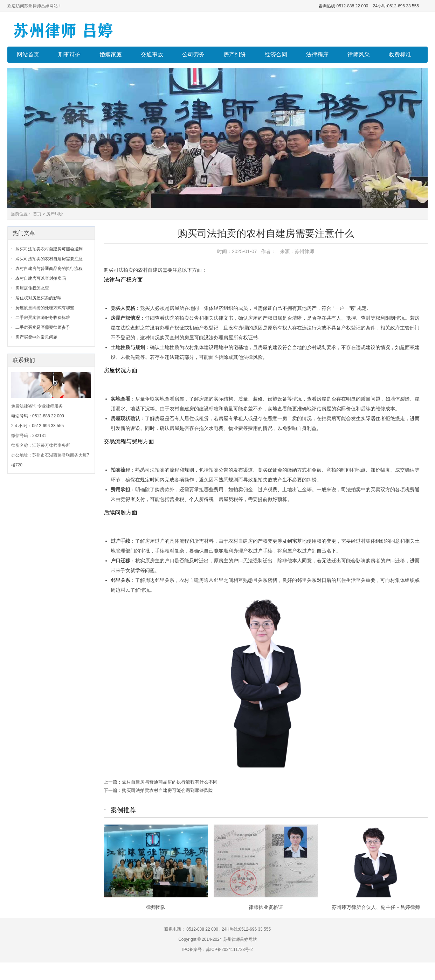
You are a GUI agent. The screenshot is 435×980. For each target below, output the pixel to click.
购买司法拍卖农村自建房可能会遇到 (49, 249)
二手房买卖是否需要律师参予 (43, 327)
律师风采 (359, 54)
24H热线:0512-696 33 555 (246, 929)
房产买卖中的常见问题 (36, 337)
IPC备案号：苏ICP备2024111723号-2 (217, 950)
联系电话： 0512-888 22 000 (192, 929)
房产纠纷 (235, 54)
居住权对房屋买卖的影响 (39, 298)
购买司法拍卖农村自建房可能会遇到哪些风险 (167, 790)
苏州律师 (304, 251)
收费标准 (400, 54)
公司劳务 (193, 54)
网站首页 (28, 54)
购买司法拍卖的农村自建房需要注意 (49, 259)
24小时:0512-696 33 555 (395, 6)
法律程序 (317, 54)
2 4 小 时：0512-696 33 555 (37, 426)
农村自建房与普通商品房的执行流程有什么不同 (170, 782)
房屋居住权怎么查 (32, 288)
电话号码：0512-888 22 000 (38, 416)
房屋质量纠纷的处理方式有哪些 (45, 308)
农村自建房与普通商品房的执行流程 (49, 269)
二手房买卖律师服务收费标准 (43, 318)
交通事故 (152, 54)
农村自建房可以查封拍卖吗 (41, 278)
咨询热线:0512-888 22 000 (343, 6)
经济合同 (276, 54)
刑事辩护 (69, 54)
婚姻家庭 (111, 54)
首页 (37, 214)
